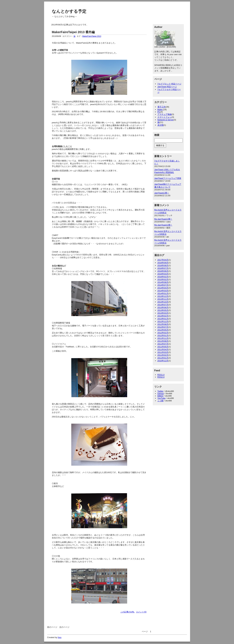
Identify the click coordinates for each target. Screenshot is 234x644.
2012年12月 (163, 321)
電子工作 (161, 107)
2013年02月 (163, 316)
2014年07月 (163, 285)
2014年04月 (163, 288)
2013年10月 (163, 302)
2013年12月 (163, 296)
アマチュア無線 (165, 114)
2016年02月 (163, 277)
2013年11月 (163, 299)
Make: (160, 109)
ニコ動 (160, 401)
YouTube (161, 398)
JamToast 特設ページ (167, 87)
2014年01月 (163, 293)
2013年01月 (163, 319)
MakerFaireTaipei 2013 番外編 (73, 32)
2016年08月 (163, 265)
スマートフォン (165, 117)
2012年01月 (163, 335)
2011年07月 (163, 344)
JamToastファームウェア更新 (168, 178)
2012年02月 (163, 333)
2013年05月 (163, 310)
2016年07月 (163, 268)
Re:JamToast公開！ (163, 219)
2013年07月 (163, 305)
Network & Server (166, 120)
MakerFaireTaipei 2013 (92, 36)
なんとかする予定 (69, 11)
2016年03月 (163, 274)
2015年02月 (163, 279)
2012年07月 (163, 327)
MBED (160, 396)
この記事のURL (127, 612)
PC (159, 112)
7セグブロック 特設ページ (169, 84)
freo (60, 637)
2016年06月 (163, 271)
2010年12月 (163, 361)
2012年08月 (163, 324)
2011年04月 (163, 349)
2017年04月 (163, 260)
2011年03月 (163, 352)
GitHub (161, 394)
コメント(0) (141, 612)
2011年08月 (163, 341)
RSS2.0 (161, 377)
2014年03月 (163, 291)
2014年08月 (163, 282)
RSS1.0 (161, 375)
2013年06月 (163, 307)
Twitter (160, 391)
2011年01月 (163, 358)
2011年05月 (163, 347)
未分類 (160, 125)
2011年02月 (163, 355)
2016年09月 (163, 263)
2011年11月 (163, 338)
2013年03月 (163, 313)
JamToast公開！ (162, 193)
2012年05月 (163, 330)
